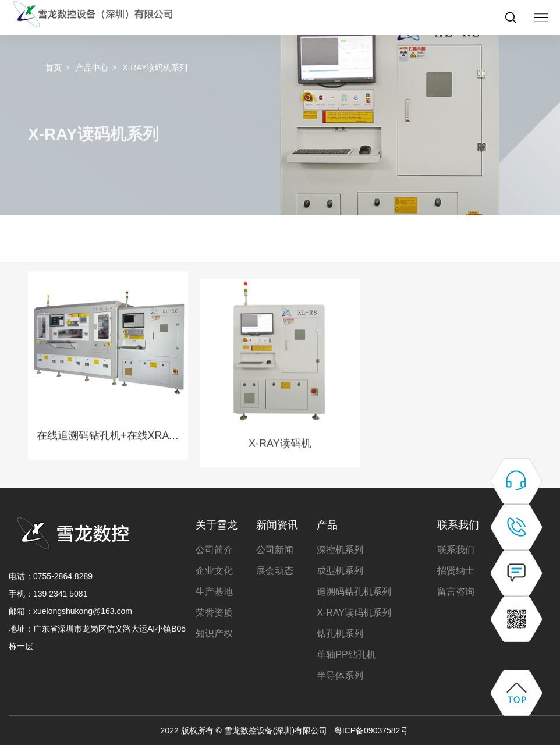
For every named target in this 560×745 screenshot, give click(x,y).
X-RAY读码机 (280, 473)
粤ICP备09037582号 (371, 730)
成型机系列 (340, 571)
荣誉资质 (214, 613)
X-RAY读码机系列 (354, 613)
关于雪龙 (217, 525)
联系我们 (458, 525)
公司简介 (214, 550)
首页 (54, 68)
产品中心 (92, 68)
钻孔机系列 (340, 634)
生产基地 (214, 592)
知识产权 (214, 634)
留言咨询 (456, 592)
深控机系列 (340, 550)
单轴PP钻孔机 (346, 654)
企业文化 (214, 571)
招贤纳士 (456, 571)
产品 (327, 525)
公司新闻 (275, 550)
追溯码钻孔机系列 (354, 592)
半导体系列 (340, 675)
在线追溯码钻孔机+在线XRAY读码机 (108, 455)
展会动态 (275, 571)
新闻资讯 (277, 525)
